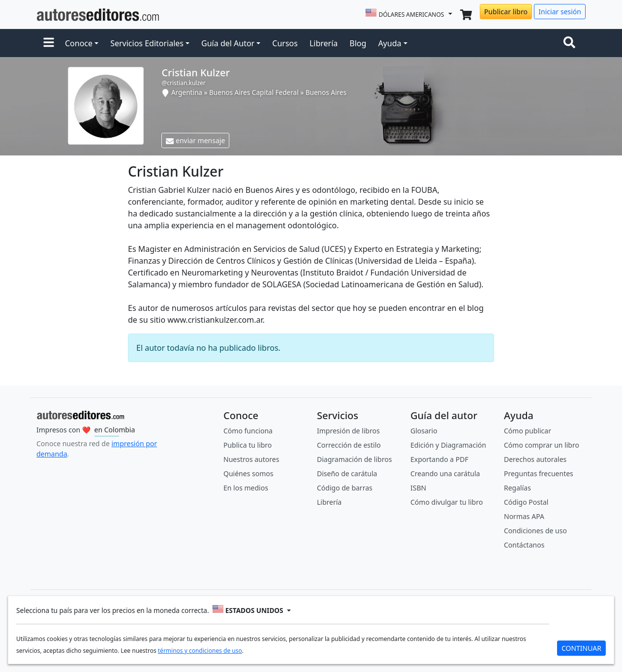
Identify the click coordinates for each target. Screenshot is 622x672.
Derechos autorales (535, 459)
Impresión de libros (348, 431)
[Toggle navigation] (571, 43)
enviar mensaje (195, 140)
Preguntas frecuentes (539, 473)
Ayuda (389, 43)
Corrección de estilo (349, 445)
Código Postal (526, 502)
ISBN (418, 488)
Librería (324, 43)
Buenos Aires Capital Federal (254, 92)
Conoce (79, 43)
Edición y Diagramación (448, 445)
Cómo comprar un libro (542, 445)
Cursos (285, 43)
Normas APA (524, 516)
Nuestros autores (251, 459)
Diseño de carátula (347, 473)
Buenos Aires (326, 92)
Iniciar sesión (560, 12)
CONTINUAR (581, 648)
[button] (49, 43)
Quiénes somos (248, 473)
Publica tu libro (248, 445)
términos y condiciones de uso (200, 650)
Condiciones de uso (535, 531)
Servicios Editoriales (147, 43)
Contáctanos (524, 545)
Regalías (517, 488)
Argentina (187, 92)
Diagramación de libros (354, 459)
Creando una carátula (445, 473)
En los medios (246, 488)
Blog (358, 43)
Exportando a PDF (439, 459)
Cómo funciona (248, 431)
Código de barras (345, 488)
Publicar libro (506, 12)
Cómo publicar (528, 431)
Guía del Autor (228, 43)
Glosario (424, 431)
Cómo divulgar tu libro (447, 502)
